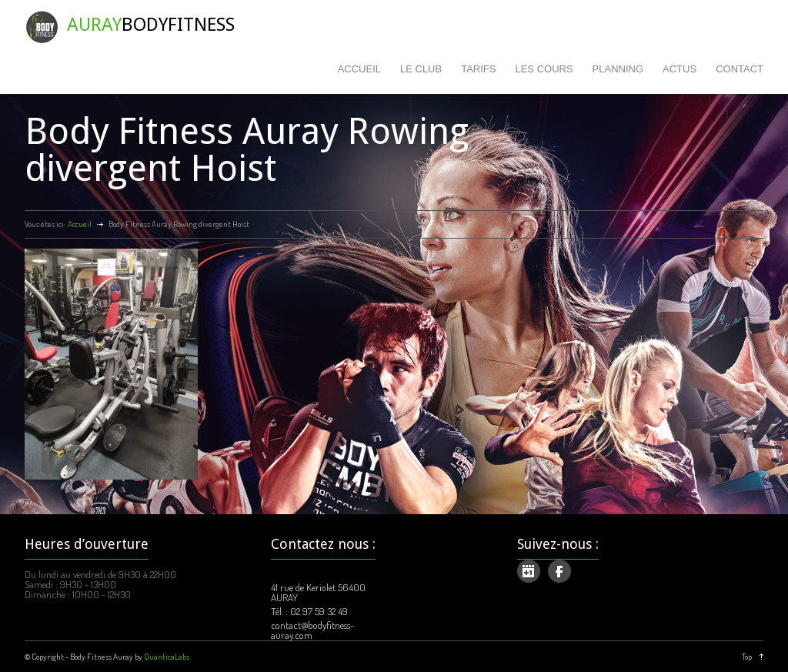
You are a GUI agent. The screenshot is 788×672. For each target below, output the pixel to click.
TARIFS (478, 69)
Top (747, 657)
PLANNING (618, 69)
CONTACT (740, 69)
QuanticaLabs (167, 657)
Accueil (80, 224)
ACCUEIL (359, 69)
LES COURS (544, 69)
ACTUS (679, 69)
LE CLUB (421, 69)
